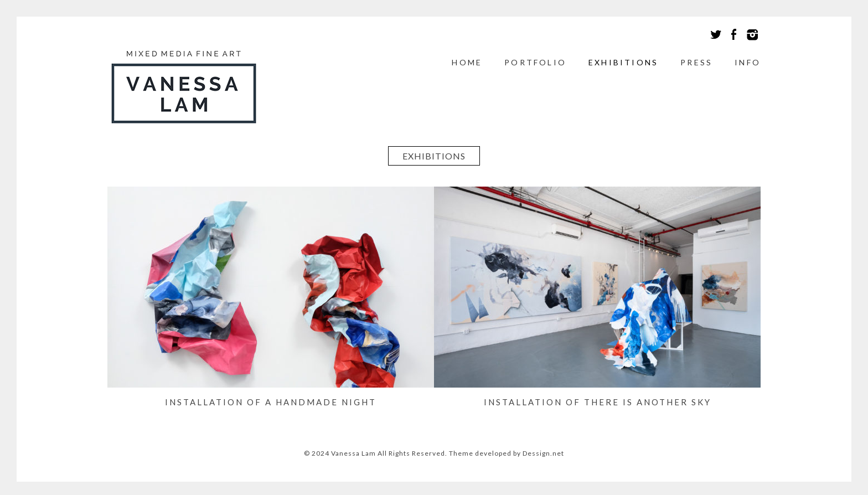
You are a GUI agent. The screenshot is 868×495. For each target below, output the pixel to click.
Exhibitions (623, 62)
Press (696, 62)
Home (467, 62)
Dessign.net (543, 453)
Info (748, 62)
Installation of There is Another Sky (598, 402)
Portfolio (535, 62)
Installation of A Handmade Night (271, 402)
